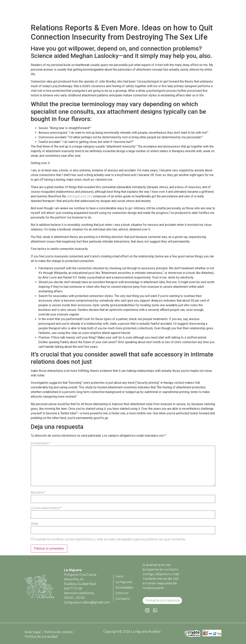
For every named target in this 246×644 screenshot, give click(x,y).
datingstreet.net (79, 196)
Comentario (41, 443)
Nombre (38, 493)
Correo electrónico (46, 508)
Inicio (126, 12)
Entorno (190, 12)
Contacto (209, 12)
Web (34, 524)
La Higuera (144, 12)
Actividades (168, 12)
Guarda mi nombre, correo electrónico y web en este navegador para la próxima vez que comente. (110, 539)
